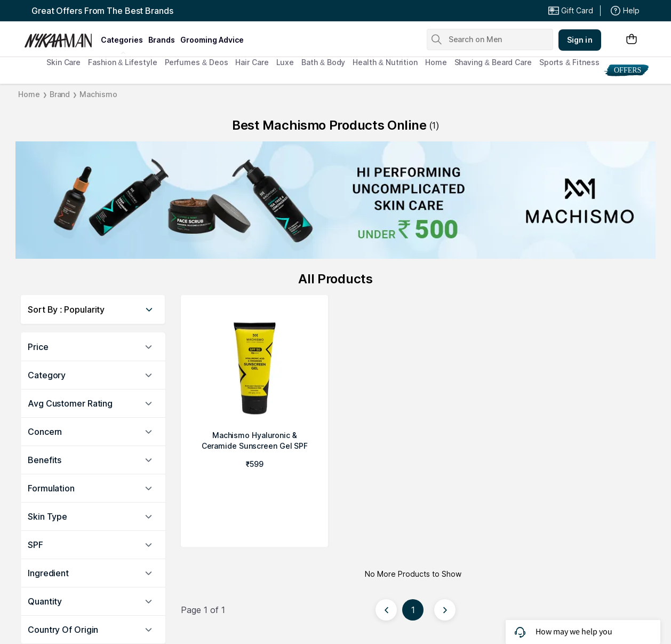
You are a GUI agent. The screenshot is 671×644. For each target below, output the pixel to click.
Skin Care (63, 62)
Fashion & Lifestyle (122, 62)
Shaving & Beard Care (493, 62)
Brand (60, 94)
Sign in (580, 40)
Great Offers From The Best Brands (102, 11)
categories (122, 40)
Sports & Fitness (569, 62)
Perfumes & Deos (197, 62)
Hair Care (252, 62)
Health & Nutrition (385, 62)
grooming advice (212, 40)
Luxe (285, 62)
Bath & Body (323, 62)
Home (436, 62)
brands (162, 40)
